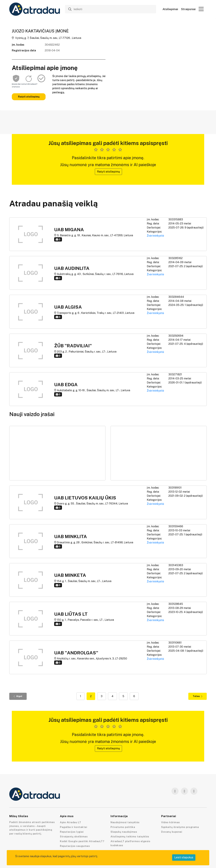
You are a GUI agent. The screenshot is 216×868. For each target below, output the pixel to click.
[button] (201, 9)
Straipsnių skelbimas (74, 836)
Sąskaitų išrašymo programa (180, 827)
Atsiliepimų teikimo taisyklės (130, 836)
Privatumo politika (123, 827)
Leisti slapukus (184, 857)
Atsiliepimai (170, 9)
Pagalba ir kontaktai (73, 827)
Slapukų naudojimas (124, 832)
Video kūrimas (171, 822)
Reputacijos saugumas (75, 846)
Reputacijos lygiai (72, 832)
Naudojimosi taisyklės (125, 822)
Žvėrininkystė (155, 236)
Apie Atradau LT (71, 822)
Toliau (198, 696)
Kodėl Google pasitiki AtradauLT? (82, 841)
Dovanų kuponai (172, 832)
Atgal (18, 696)
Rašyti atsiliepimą (29, 97)
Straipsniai (188, 9)
